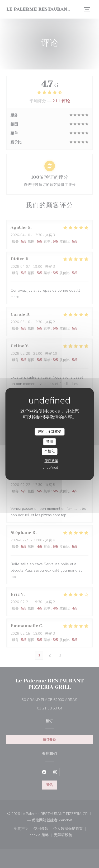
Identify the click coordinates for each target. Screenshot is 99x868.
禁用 (50, 441)
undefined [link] (50, 467)
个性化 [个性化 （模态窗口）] (49, 451)
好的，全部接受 (49, 432)
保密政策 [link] (51, 461)
